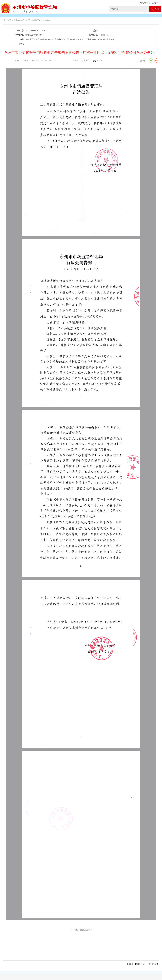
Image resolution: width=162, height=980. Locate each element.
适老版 (155, 3)
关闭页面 (153, 964)
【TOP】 (130, 964)
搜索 (157, 9)
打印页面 (140, 964)
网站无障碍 (145, 3)
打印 (100, 60)
